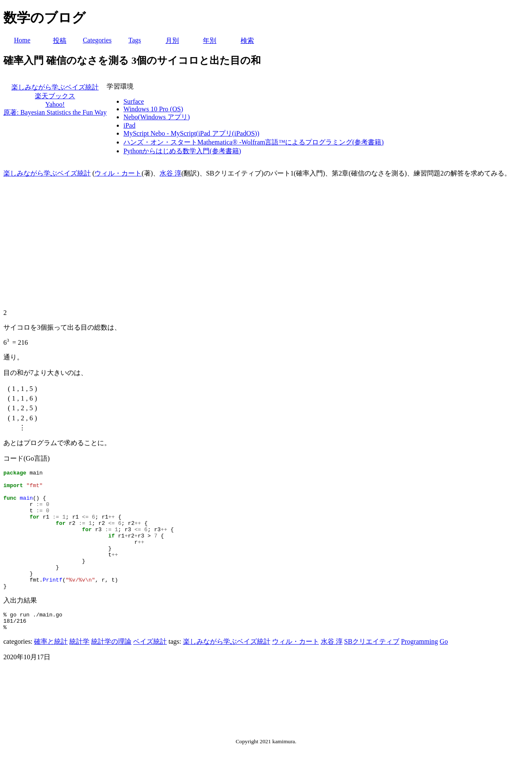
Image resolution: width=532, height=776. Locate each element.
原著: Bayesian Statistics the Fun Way (55, 112)
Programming (419, 669)
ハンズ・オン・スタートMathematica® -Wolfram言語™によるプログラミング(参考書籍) (254, 142)
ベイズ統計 (150, 669)
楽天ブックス (55, 96)
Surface (134, 101)
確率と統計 (51, 669)
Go (444, 669)
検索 (247, 41)
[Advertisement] (266, 244)
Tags (135, 40)
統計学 (79, 669)
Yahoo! (55, 104)
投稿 (60, 41)
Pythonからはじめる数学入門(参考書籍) (182, 151)
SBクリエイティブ (372, 669)
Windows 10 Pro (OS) (153, 109)
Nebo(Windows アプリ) (157, 117)
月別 (172, 41)
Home (22, 40)
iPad (129, 125)
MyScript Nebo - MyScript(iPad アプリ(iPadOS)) (191, 133)
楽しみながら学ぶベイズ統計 (55, 87)
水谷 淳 (170, 173)
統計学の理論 (111, 669)
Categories (97, 40)
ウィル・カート (118, 173)
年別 (210, 41)
